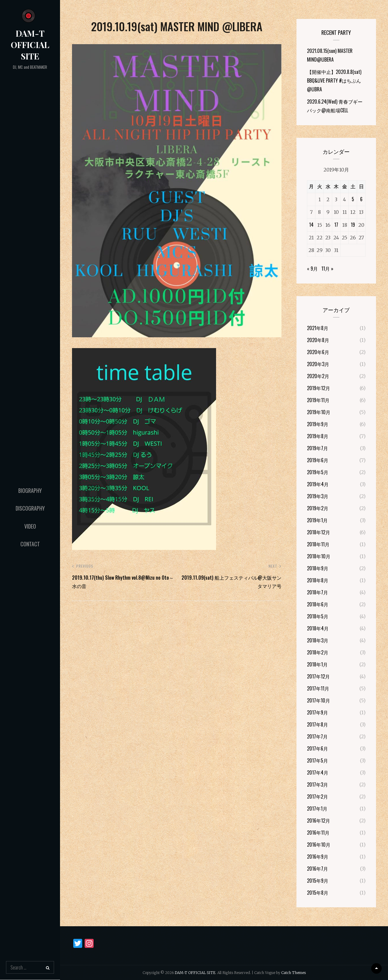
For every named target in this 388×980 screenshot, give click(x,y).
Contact (30, 544)
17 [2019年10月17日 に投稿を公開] (336, 225)
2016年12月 (319, 821)
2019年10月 (319, 412)
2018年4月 (318, 628)
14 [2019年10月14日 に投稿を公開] (311, 225)
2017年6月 (317, 748)
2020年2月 (318, 376)
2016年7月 (317, 869)
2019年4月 (318, 484)
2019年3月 (318, 496)
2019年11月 (318, 400)
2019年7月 (317, 448)
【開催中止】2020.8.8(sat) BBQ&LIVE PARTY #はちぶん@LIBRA (334, 80)
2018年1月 (317, 664)
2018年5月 (318, 616)
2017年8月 (317, 724)
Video (30, 526)
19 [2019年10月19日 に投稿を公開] (353, 225)
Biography (30, 490)
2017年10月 (319, 700)
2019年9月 (318, 424)
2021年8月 (318, 328)
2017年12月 (318, 676)
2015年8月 (318, 893)
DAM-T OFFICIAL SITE (30, 45)
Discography (30, 508)
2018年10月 (319, 556)
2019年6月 (318, 460)
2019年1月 (317, 520)
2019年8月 (318, 436)
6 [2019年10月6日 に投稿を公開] (361, 199)
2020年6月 (318, 352)
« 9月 (312, 269)
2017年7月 (317, 736)
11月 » (327, 269)
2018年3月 (318, 640)
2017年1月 (317, 809)
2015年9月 (318, 881)
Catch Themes (293, 973)
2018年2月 (318, 652)
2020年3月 (318, 364)
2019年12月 (319, 388)
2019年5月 (318, 472)
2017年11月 (318, 688)
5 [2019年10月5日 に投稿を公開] (353, 199)
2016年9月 (318, 857)
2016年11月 (318, 833)
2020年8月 (318, 340)
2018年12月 (319, 532)
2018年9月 (318, 568)
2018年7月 (317, 592)
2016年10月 (319, 845)
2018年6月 (318, 604)
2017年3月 (317, 784)
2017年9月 (317, 712)
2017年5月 (317, 760)
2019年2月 (318, 508)
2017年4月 (318, 772)
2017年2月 (317, 796)
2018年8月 (318, 580)
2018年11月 (318, 544)
